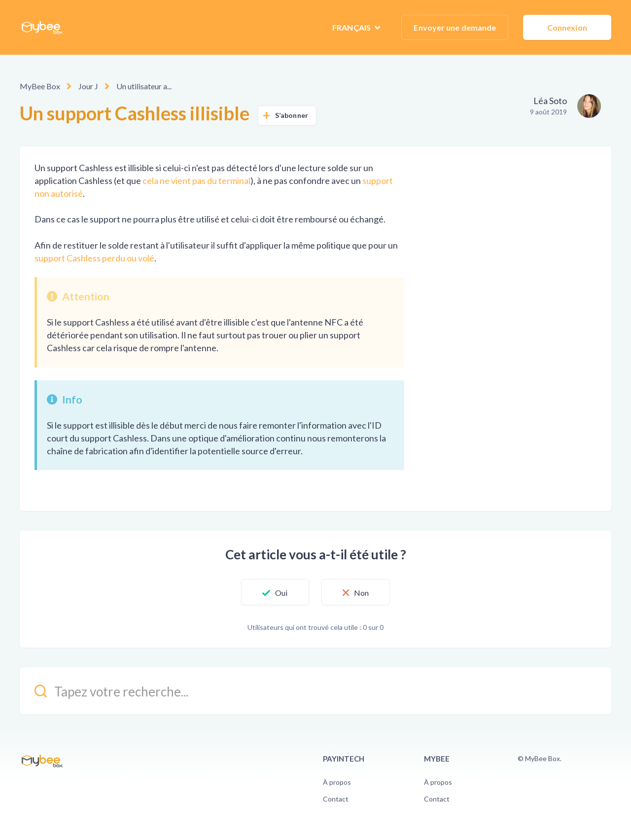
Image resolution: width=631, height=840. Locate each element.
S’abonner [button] (292, 115)
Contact (336, 799)
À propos (337, 782)
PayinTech (344, 759)
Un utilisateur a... (144, 86)
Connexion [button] (567, 27)
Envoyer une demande (455, 27)
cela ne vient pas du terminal (196, 181)
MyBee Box (40, 86)
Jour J (88, 86)
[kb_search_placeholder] (315, 691)
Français (352, 27)
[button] (275, 592)
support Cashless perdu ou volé (94, 258)
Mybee (437, 759)
